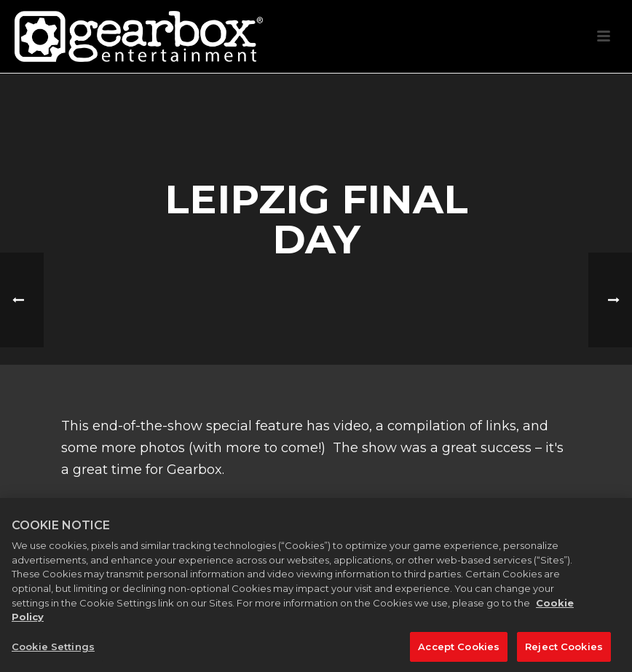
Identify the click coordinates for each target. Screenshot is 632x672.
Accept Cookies (459, 653)
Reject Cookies (564, 653)
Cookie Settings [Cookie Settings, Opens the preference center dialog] (53, 653)
